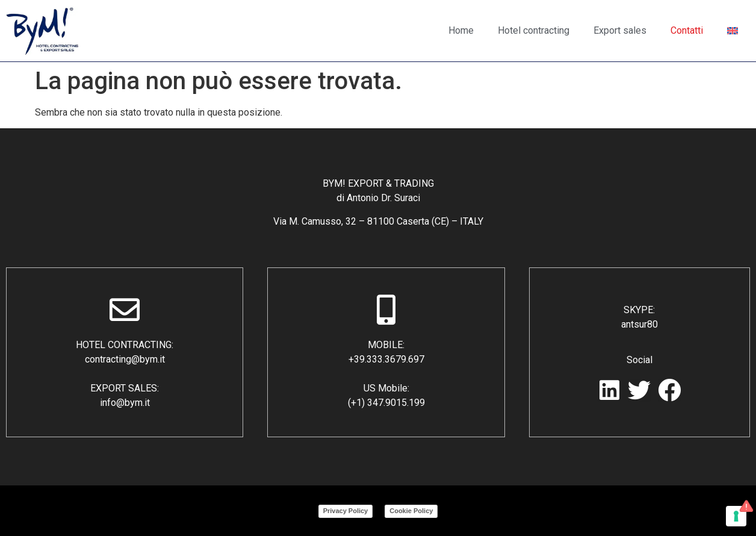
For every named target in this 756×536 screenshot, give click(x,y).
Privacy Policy (346, 511)
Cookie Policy (411, 511)
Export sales (620, 30)
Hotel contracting (534, 30)
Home (461, 30)
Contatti (687, 30)
